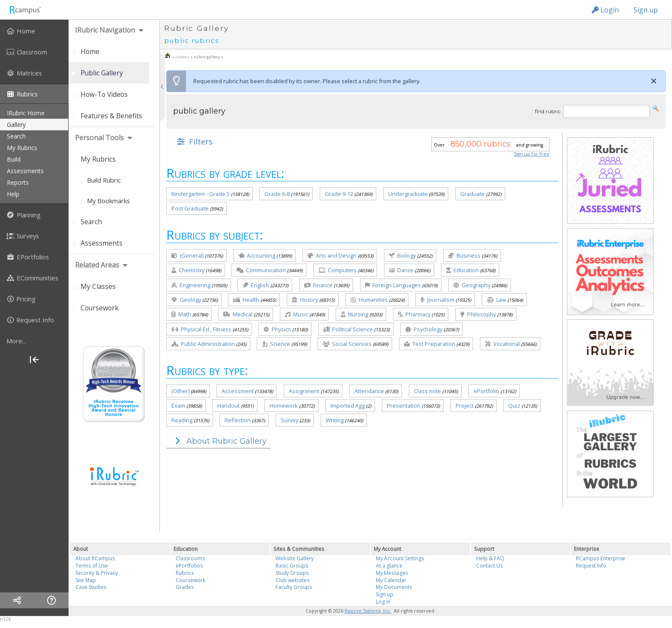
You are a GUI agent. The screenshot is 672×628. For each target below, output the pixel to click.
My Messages (392, 573)
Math (181, 314)
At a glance (389, 566)
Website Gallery (295, 558)
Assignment (304, 391)
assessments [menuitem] (25, 171)
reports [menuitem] (18, 182)
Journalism (437, 300)
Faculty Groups (294, 587)
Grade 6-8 (277, 194)
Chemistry (188, 270)
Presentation (404, 406)
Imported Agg (348, 406)
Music (297, 314)
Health (246, 300)
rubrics (182, 57)
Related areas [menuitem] (97, 265)
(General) (187, 255)
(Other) (180, 391)
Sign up (646, 10)
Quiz (514, 406)
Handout (228, 406)
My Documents (394, 587)
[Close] (654, 81)
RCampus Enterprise (601, 558)
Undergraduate (408, 194)
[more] (34, 341)
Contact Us (489, 566)
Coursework (190, 580)
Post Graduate (190, 208)
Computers (337, 270)
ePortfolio (486, 391)
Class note (427, 391)
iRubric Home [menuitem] (26, 113)
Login (605, 10)
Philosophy (478, 314)
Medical (238, 314)
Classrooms (190, 558)
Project (465, 406)
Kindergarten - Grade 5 (201, 194)
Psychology (424, 329)
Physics (277, 329)
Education (462, 270)
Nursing (354, 314)
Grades (185, 587)
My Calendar (391, 580)
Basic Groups (292, 566)
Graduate (472, 194)
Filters (194, 141)
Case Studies (91, 587)
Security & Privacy (97, 573)
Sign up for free (532, 154)
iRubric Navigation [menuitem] (105, 30)
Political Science (348, 329)
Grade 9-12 (339, 194)
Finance (318, 285)
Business (464, 255)
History (305, 300)
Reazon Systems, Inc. (368, 611)
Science (276, 344)
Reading (182, 420)
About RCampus (95, 558)
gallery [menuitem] (16, 125)
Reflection (238, 420)
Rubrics (185, 573)
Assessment (238, 391)
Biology (402, 255)
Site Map (86, 580)
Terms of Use (92, 566)
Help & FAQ (490, 558)
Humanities (369, 300)
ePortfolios (189, 566)
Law (496, 300)
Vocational (502, 344)
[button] (656, 108)
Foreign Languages (393, 285)
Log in (383, 602)
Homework (284, 406)
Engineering (191, 285)
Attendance (369, 391)
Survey (289, 420)
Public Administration (203, 344)
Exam (178, 406)
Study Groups (292, 573)
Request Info (591, 566)
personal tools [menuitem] (99, 138)
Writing (335, 420)
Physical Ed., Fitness (201, 329)
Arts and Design (332, 255)
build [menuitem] (14, 159)
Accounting (257, 255)
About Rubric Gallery (219, 441)
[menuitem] (34, 31)
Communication (261, 270)
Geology (186, 300)
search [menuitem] (16, 136)
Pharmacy (414, 314)
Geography (472, 285)
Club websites (292, 580)
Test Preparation (430, 344)
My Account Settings (400, 558)
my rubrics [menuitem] (22, 148)
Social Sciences (347, 344)
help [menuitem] (13, 194)
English (256, 285)
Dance (401, 270)
